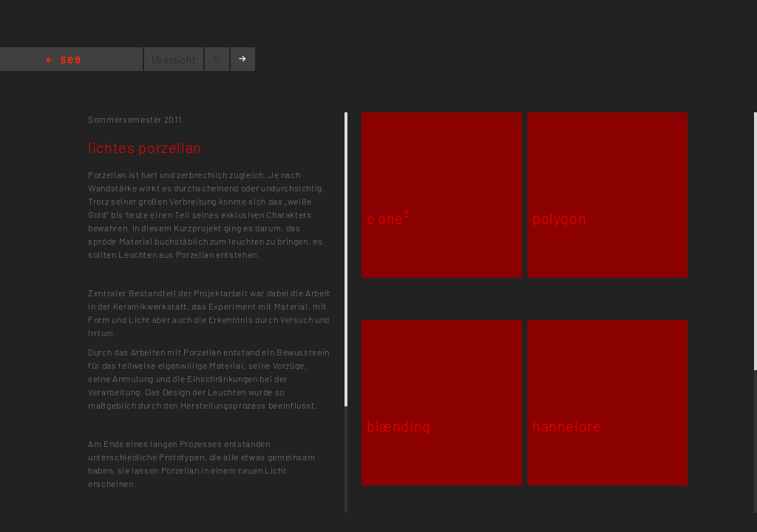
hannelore (567, 426)
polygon (559, 218)
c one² (388, 218)
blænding (399, 426)
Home (63, 61)
